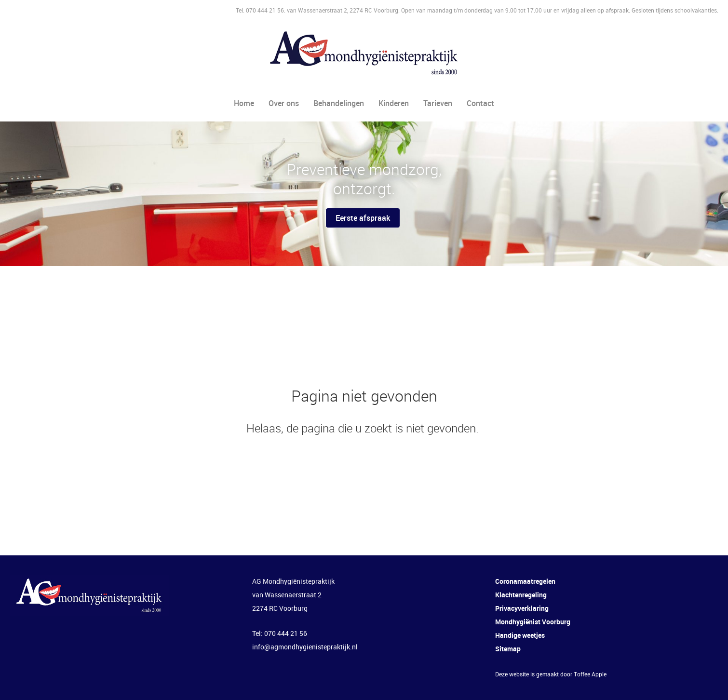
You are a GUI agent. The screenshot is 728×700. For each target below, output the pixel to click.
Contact (480, 103)
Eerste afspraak (363, 218)
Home (244, 103)
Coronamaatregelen (525, 581)
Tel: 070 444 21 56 (280, 633)
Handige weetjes (520, 635)
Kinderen (394, 103)
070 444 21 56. (266, 10)
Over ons (284, 103)
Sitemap (508, 649)
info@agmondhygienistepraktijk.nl (305, 647)
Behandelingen (339, 103)
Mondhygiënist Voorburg (533, 622)
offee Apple (592, 674)
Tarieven (438, 103)
